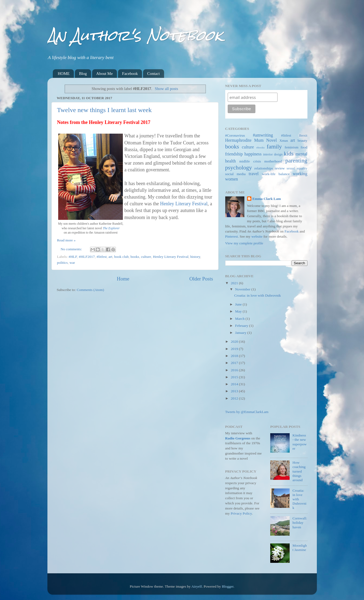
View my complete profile (244, 243)
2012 (235, 398)
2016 (235, 370)
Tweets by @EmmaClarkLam (247, 412)
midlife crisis (250, 161)
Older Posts (201, 279)
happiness (253, 154)
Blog (83, 74)
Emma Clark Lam (267, 199)
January (241, 333)
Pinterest (232, 236)
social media (235, 174)
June (239, 304)
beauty (303, 141)
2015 (235, 377)
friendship (234, 154)
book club (122, 257)
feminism (291, 147)
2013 (235, 391)
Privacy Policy (241, 513)
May (239, 311)
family (274, 147)
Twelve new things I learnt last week (105, 110)
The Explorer (111, 228)
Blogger (228, 586)
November (243, 289)
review (280, 168)
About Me (104, 74)
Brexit (303, 136)
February (242, 326)
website (257, 236)
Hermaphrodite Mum (245, 140)
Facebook (130, 74)
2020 (235, 341)
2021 (235, 283)
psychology (239, 168)
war (72, 263)
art (110, 257)
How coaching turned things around (299, 471)
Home (123, 279)
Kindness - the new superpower (299, 442)
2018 (235, 356)
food (304, 147)
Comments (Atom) (91, 290)
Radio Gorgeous (238, 438)
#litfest (102, 257)
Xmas (284, 141)
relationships (264, 168)
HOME (64, 74)
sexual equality (297, 168)
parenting (296, 161)
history (195, 257)
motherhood (273, 161)
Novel (272, 140)
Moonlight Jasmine (299, 548)
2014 (235, 384)
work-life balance (276, 174)
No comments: (72, 249)
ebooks (260, 147)
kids (289, 154)
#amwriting (263, 135)
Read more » (66, 240)
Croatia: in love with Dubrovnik (257, 295)
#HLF (73, 257)
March (240, 319)
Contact (153, 74)
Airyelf (197, 586)
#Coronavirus (235, 135)
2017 (235, 363)
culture (146, 257)
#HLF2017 (87, 257)
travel (254, 174)
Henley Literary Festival (184, 204)
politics (63, 263)
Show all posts (166, 89)
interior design (273, 154)
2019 (235, 349)
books (135, 257)
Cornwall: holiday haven (300, 523)
